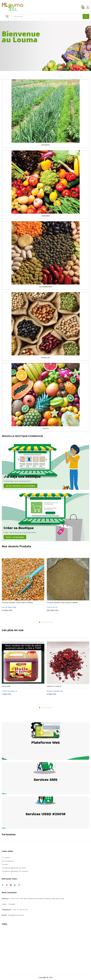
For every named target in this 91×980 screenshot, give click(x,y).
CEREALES (46, 358)
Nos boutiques (8, 861)
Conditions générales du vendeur (15, 871)
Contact (5, 864)
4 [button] (47, 622)
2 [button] (42, 622)
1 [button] (40, 622)
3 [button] (44, 622)
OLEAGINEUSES (46, 287)
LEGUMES (45, 216)
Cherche (86, 16)
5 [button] (49, 622)
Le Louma (6, 858)
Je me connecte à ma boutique (20, 486)
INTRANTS (45, 145)
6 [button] (52, 622)
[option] (23, 586)
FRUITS (46, 428)
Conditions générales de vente (14, 868)
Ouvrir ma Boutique (15, 537)
